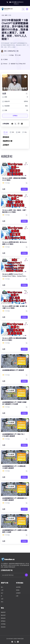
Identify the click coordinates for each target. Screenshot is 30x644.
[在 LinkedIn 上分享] (22, 124)
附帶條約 (3, 621)
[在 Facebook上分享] (12, 124)
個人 (2, 587)
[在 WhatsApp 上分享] (19, 124)
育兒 (2, 602)
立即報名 (15, 116)
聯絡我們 (3, 612)
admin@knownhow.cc (16, 2)
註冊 (17, 596)
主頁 (3, 15)
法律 (2, 599)
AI (1, 596)
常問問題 (3, 624)
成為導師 (18, 587)
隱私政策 (3, 618)
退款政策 (3, 627)
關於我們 (3, 615)
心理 (2, 590)
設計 (2, 593)
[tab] (6, 133)
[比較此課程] (27, 94)
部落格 (18, 590)
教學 (6, 15)
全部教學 (18, 593)
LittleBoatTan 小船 (13, 51)
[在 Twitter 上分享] (15, 124)
